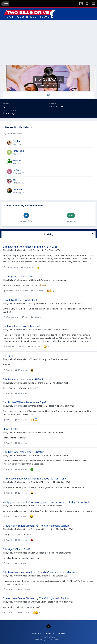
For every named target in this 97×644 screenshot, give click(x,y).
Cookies (61, 633)
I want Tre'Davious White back (20, 300)
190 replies (24, 589)
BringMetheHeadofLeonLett (44, 303)
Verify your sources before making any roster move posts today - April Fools (47, 502)
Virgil (33, 506)
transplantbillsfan (39, 406)
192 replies (21, 563)
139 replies (34, 346)
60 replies (21, 540)
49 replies (37, 291)
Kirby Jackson (37, 553)
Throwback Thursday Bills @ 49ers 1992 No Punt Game (35, 479)
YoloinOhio (36, 359)
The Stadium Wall (53, 250)
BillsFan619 (36, 280)
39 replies (27, 267)
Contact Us (49, 633)
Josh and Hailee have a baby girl (21, 326)
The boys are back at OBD (18, 276)
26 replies (21, 443)
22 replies (21, 493)
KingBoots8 (18, 151)
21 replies (21, 516)
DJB (32, 250)
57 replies (21, 370)
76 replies (21, 420)
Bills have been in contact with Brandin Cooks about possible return (41, 572)
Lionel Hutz (36, 383)
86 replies (37, 317)
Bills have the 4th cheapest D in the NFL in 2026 (30, 247)
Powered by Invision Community (48, 640)
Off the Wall (57, 432)
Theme (36, 633)
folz (15, 180)
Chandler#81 (37, 482)
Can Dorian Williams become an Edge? (25, 402)
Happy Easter (11, 429)
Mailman (17, 161)
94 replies (21, 393)
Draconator (36, 330)
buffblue (17, 170)
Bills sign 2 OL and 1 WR (16, 549)
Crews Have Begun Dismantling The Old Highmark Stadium (36, 526)
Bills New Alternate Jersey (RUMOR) (24, 379)
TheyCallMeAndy (11, 250)
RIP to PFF (9, 356)
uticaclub (17, 189)
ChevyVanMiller (38, 529)
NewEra (17, 141)
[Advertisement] (48, 43)
